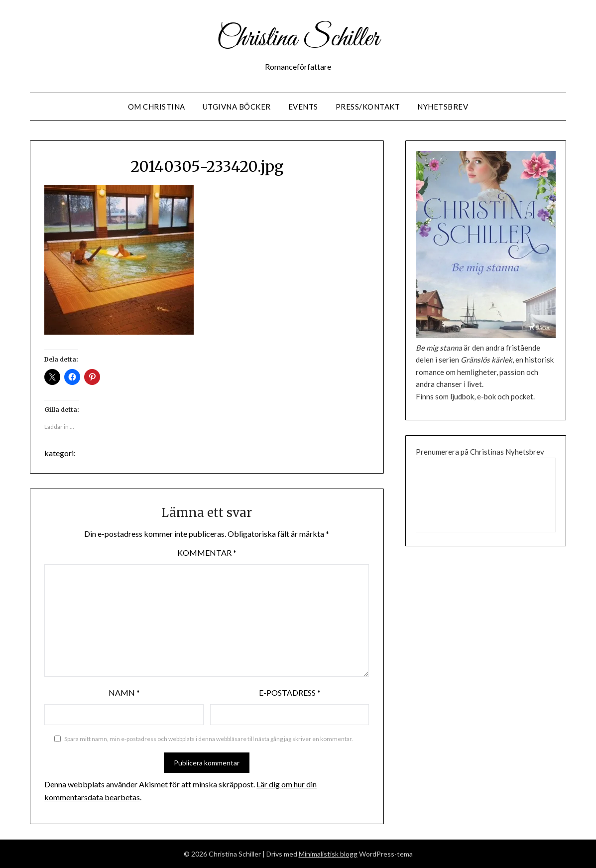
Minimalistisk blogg (328, 854)
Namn (124, 692)
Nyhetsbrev (443, 107)
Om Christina (157, 107)
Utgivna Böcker (237, 107)
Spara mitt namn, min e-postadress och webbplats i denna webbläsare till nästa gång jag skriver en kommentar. (209, 739)
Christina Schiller (298, 39)
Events (303, 107)
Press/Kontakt (368, 107)
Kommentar (207, 553)
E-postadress (290, 692)
